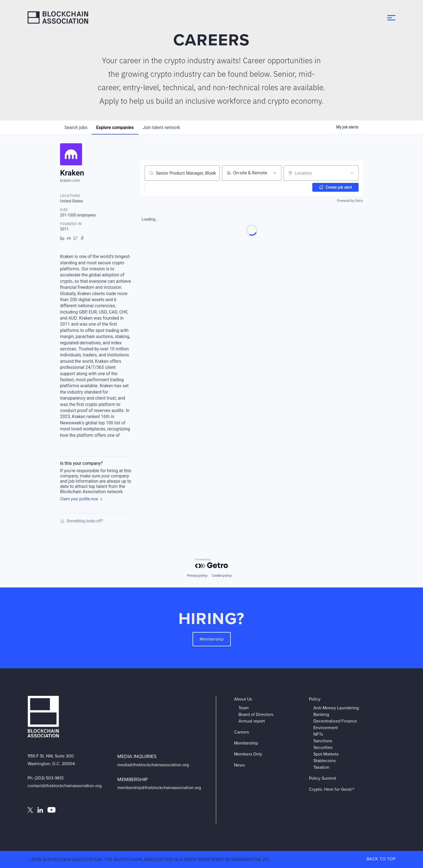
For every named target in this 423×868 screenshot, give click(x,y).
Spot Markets (326, 754)
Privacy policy (197, 576)
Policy (315, 699)
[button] (163, 187)
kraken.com (70, 180)
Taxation (321, 767)
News (239, 765)
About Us (243, 699)
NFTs (318, 734)
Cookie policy (222, 576)
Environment (326, 728)
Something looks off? (82, 521)
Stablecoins (325, 761)
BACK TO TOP (381, 859)
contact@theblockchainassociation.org (65, 786)
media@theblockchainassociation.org (153, 765)
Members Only (248, 754)
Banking (321, 714)
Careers (242, 732)
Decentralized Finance (335, 721)
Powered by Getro (350, 201)
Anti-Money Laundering (336, 708)
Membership (212, 639)
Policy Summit (323, 778)
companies (115, 127)
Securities (323, 747)
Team (244, 708)
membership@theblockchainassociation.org (159, 788)
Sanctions (323, 741)
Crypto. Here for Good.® (332, 789)
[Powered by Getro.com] (211, 563)
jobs (76, 127)
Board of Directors (256, 714)
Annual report (252, 721)
